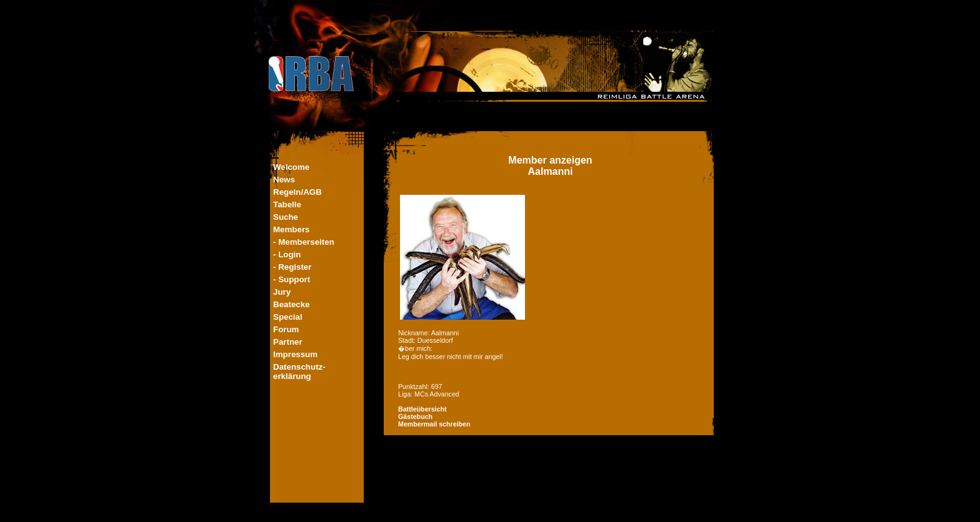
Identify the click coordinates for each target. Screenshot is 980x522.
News (284, 180)
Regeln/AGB (297, 192)
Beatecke (292, 304)
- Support (292, 279)
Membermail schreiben (434, 424)
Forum (286, 329)
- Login (287, 254)
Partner (288, 342)
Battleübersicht (422, 409)
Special (288, 317)
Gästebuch (415, 416)
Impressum (295, 354)
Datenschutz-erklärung (299, 372)
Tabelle (287, 204)
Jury (282, 292)
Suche (286, 217)
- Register (292, 267)
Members (292, 229)
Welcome (291, 167)
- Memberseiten (304, 242)
